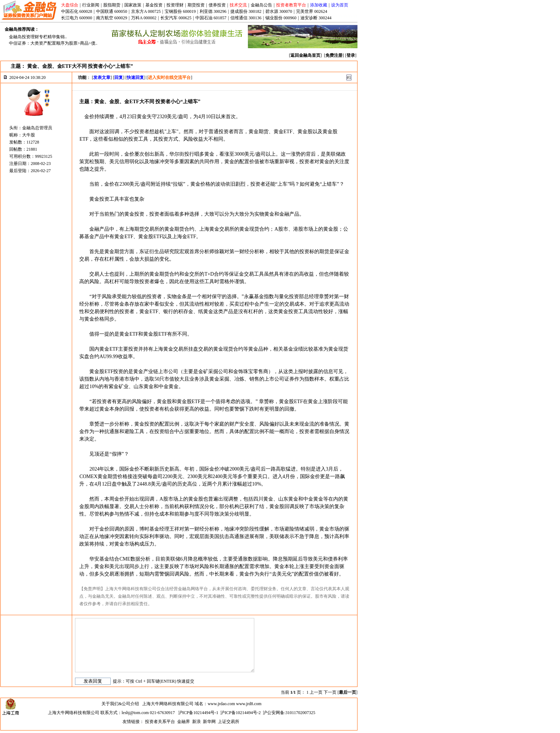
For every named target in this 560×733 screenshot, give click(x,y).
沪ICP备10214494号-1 (198, 713)
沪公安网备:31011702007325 (289, 713)
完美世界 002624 (312, 11)
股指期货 (112, 5)
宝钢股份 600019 (180, 11)
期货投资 (196, 5)
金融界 (184, 722)
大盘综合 (70, 5)
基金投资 (154, 5)
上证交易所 (229, 722)
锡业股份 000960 (281, 18)
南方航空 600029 (112, 18)
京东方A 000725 (146, 11)
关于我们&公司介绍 (120, 704)
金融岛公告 (261, 5)
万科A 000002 (144, 18)
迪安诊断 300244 (316, 18)
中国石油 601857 (211, 18)
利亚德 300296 (213, 11)
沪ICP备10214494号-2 (241, 713)
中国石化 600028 (77, 11)
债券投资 (217, 5)
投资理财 (175, 5)
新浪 (196, 722)
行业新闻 (91, 5)
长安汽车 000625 (176, 18)
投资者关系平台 (160, 722)
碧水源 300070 (279, 11)
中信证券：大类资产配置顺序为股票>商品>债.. (53, 43)
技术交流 (238, 5)
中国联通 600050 (112, 11)
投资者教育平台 (291, 5)
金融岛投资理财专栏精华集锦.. (38, 37)
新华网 (209, 722)
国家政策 (133, 5)
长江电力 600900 (77, 18)
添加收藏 (319, 5)
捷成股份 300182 (246, 11)
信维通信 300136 (246, 18)
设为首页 (340, 5)
